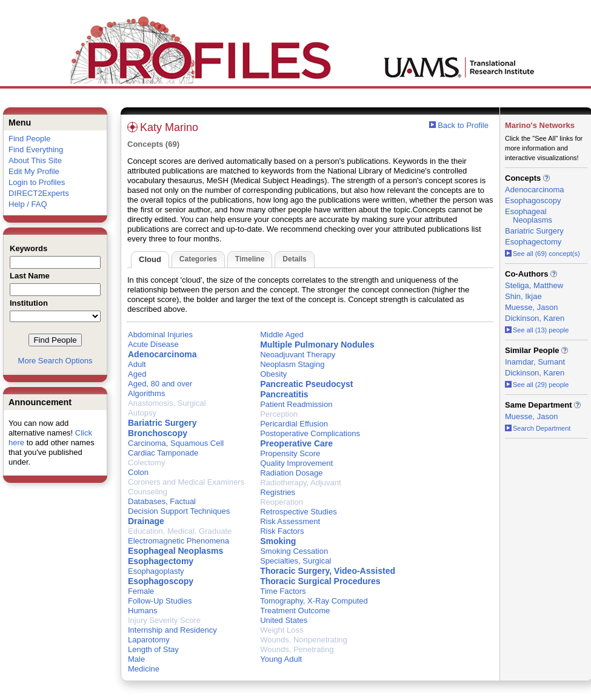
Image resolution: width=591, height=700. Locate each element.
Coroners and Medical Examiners (186, 482)
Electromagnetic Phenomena (179, 541)
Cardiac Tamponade (163, 453)
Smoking (278, 541)
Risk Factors (282, 531)
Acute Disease (153, 344)
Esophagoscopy (161, 581)
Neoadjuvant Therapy (298, 355)
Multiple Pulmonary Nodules (317, 345)
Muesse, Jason (531, 307)
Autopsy (142, 413)
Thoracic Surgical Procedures (320, 581)
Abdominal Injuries (160, 335)
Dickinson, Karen (535, 318)
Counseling (148, 492)
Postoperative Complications (310, 433)
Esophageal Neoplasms (175, 551)
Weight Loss (282, 630)
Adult (137, 364)
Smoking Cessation (294, 551)
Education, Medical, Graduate (180, 531)
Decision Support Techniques (179, 511)
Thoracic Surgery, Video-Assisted (328, 571)
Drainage (146, 521)
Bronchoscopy (158, 433)
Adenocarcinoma (162, 354)
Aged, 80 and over (160, 384)
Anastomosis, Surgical (167, 403)
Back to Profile (463, 125)
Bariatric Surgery (162, 423)
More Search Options (55, 361)
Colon (138, 472)
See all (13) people (537, 330)
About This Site (35, 160)
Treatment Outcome (295, 611)
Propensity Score (290, 453)
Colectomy (146, 463)
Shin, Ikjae (523, 296)
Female (141, 591)
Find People (29, 139)
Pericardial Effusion (294, 424)
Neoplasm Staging (292, 364)
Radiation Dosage (291, 473)
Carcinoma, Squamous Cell (176, 443)
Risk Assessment (290, 521)
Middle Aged (282, 335)
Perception (279, 414)
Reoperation (282, 502)
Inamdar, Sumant (535, 362)
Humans (142, 611)
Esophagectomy (161, 561)
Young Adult (281, 659)
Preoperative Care (296, 443)
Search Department (538, 428)
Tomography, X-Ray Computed (314, 601)
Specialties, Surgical (295, 561)
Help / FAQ (28, 204)
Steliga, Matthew (534, 285)
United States (284, 620)
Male (136, 659)
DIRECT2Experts (39, 193)
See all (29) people (537, 385)
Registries (278, 492)
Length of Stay (153, 649)
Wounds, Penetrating (297, 649)
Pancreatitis (284, 394)
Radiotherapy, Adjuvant (300, 483)
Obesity (273, 374)
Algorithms (146, 393)
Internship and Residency (172, 630)
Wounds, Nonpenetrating (304, 640)
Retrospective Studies (298, 512)
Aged (137, 374)
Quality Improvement (296, 463)
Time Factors (283, 591)
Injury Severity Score (164, 620)
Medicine (144, 669)
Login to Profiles (37, 182)
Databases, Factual (162, 501)
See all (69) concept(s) (543, 254)
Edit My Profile (34, 171)
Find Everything (36, 150)
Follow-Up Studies (160, 601)
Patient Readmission (296, 404)
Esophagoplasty (156, 571)
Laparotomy (149, 640)
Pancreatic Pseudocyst (306, 384)
